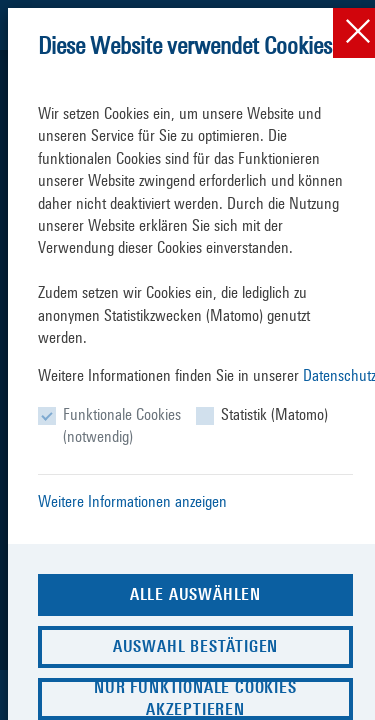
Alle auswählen (195, 594)
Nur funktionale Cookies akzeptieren (195, 698)
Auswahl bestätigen (195, 646)
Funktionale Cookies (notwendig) (122, 425)
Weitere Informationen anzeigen (132, 501)
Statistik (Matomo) (274, 414)
